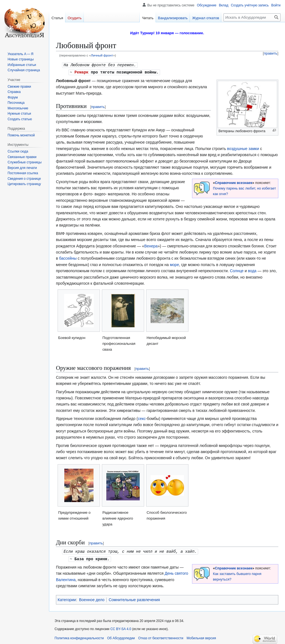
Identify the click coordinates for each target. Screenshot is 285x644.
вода (252, 270)
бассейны (68, 258)
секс (142, 418)
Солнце (237, 270)
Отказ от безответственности (161, 637)
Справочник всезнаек (234, 182)
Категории (67, 599)
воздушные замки (243, 148)
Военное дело (92, 599)
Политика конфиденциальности (79, 637)
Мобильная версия (201, 637)
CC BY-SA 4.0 (121, 628)
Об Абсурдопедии (121, 637)
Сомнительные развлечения (134, 599)
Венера (151, 245)
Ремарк (82, 72)
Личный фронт (102, 55)
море (174, 264)
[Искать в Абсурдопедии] (252, 17)
